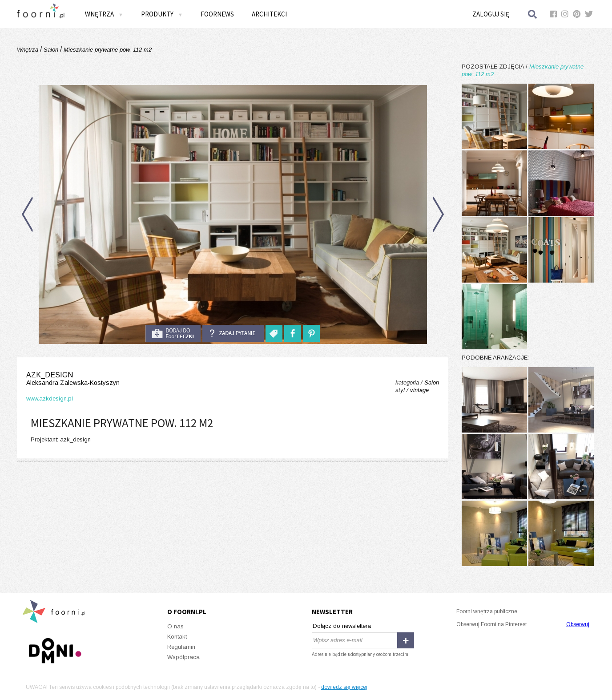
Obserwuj (578, 624)
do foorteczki (173, 333)
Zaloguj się (491, 14)
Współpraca (183, 657)
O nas (175, 626)
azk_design (73, 379)
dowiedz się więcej (344, 687)
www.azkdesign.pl (50, 399)
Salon (51, 50)
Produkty (162, 14)
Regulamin (181, 647)
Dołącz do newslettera (342, 626)
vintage (419, 390)
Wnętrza (104, 14)
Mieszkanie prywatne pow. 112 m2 (107, 50)
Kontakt (177, 637)
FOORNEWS (217, 14)
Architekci (269, 14)
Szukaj (533, 14)
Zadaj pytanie (233, 333)
